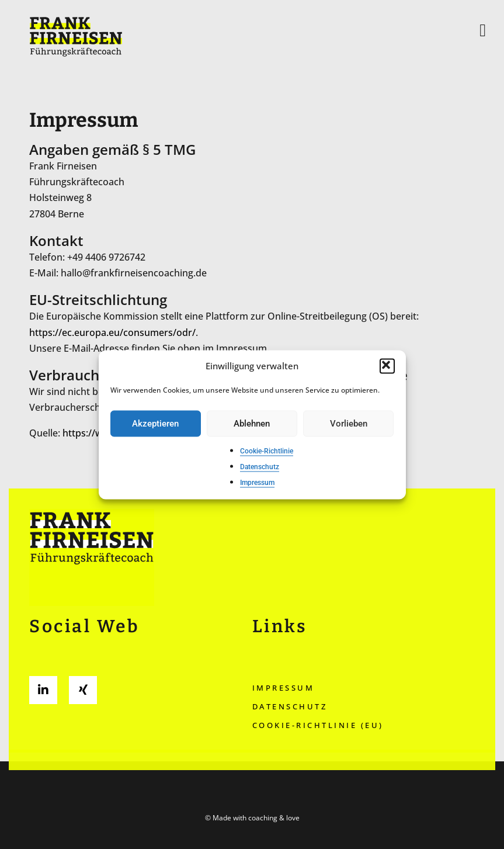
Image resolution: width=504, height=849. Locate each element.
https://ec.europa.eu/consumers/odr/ (112, 332)
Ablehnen (252, 424)
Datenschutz (260, 467)
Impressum (257, 483)
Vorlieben (349, 424)
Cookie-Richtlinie (267, 451)
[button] (387, 366)
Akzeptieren (155, 424)
